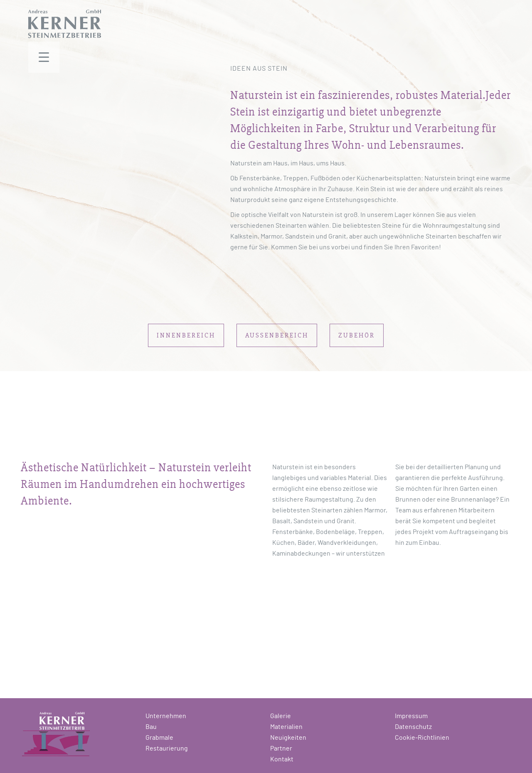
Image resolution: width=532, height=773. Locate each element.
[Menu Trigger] (44, 57)
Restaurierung (167, 748)
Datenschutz (413, 727)
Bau (151, 727)
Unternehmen (166, 716)
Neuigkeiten (288, 738)
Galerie (281, 716)
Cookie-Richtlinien (422, 738)
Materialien (286, 727)
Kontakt (282, 759)
